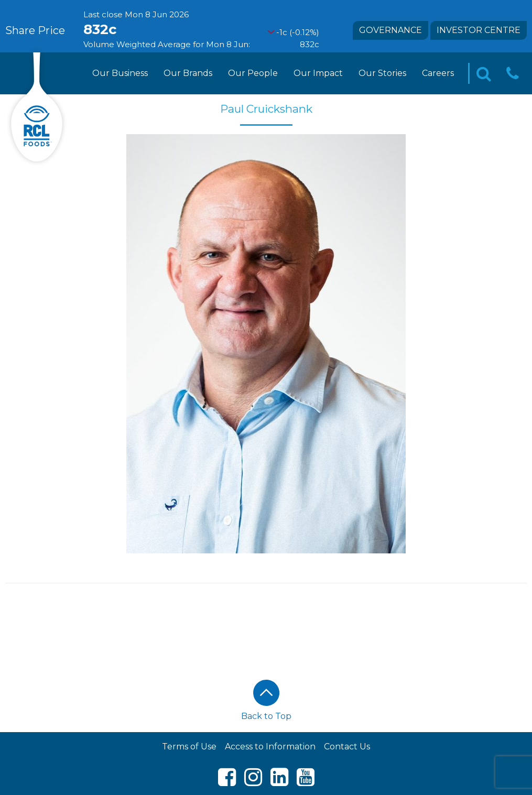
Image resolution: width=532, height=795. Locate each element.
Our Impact (318, 73)
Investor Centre (479, 30)
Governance (390, 30)
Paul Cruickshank (266, 109)
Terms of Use (189, 747)
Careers (438, 73)
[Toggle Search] (484, 74)
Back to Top (266, 700)
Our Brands (188, 73)
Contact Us (347, 747)
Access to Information (270, 747)
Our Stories (382, 73)
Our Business (120, 73)
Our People (253, 73)
